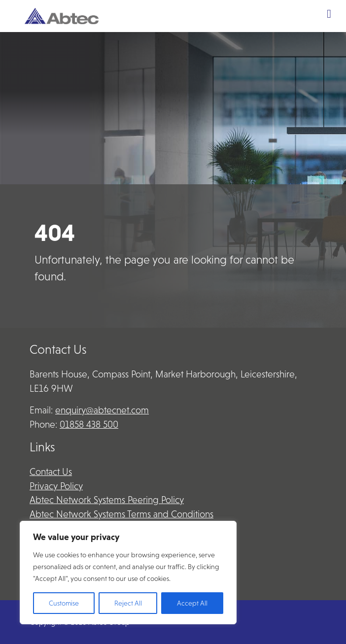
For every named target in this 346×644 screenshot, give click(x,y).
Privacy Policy (56, 486)
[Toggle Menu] (329, 14)
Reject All (128, 603)
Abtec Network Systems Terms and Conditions (121, 514)
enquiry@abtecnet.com (102, 410)
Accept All (192, 603)
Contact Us (51, 472)
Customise (64, 603)
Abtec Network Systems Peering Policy (107, 500)
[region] (128, 573)
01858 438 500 (89, 424)
